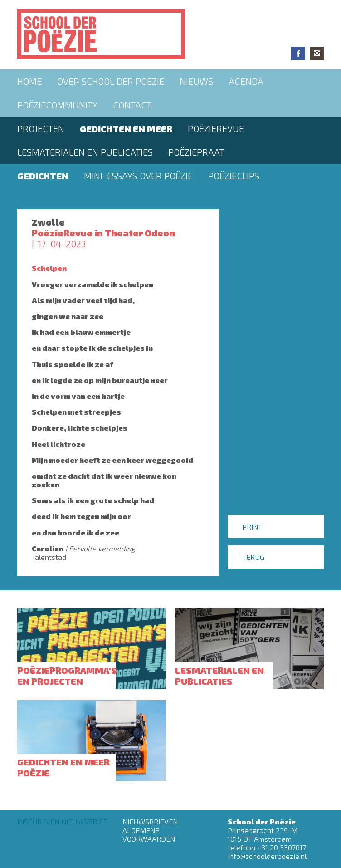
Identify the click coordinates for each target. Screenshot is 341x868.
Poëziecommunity (57, 105)
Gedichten (43, 176)
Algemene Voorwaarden (149, 834)
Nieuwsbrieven (150, 821)
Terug (253, 557)
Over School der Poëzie (111, 81)
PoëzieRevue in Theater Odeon (103, 233)
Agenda (246, 81)
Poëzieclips (234, 176)
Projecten (41, 128)
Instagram (317, 54)
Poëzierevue (216, 128)
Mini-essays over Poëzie (138, 176)
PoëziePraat (196, 152)
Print (252, 527)
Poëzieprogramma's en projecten (67, 676)
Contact (132, 105)
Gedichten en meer (126, 128)
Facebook (298, 54)
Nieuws (196, 81)
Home (29, 81)
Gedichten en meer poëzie (63, 767)
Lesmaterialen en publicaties (85, 152)
